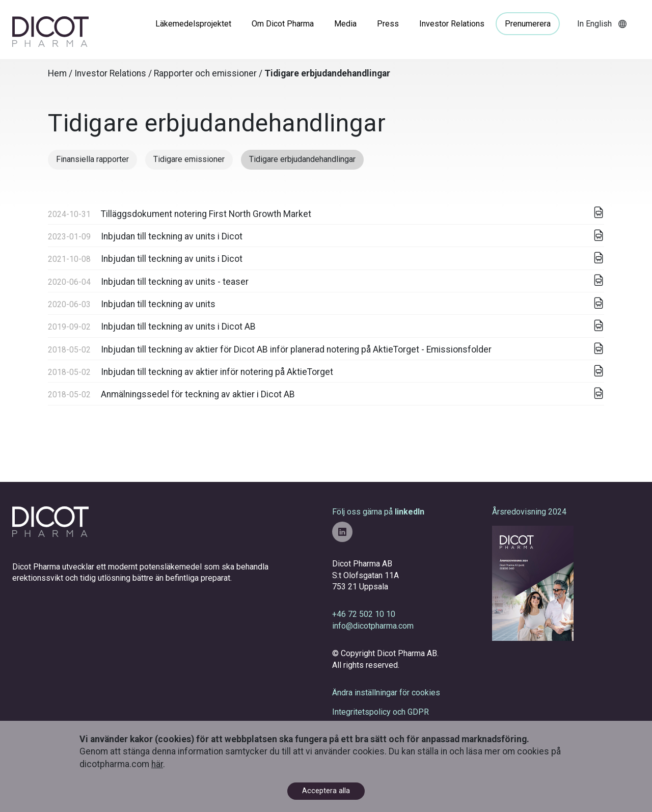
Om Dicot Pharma (283, 24)
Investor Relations (452, 24)
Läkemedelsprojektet (193, 24)
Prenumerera (528, 24)
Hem (57, 73)
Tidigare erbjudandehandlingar (302, 159)
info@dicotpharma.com (373, 626)
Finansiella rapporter (92, 159)
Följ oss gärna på (378, 524)
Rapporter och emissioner (205, 73)
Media (345, 24)
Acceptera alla (326, 791)
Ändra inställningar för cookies (386, 693)
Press (388, 24)
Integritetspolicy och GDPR (381, 712)
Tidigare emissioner (189, 159)
